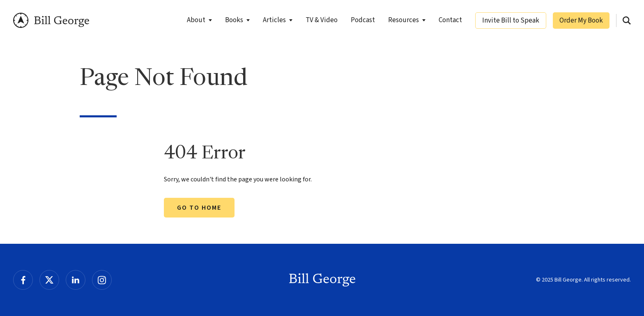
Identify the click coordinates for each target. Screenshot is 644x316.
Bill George (51, 20)
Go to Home (199, 208)
